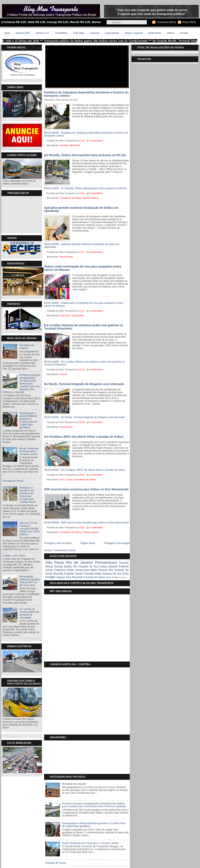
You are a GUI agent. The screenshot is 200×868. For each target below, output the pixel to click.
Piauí (68, 577)
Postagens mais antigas (117, 543)
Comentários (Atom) (65, 550)
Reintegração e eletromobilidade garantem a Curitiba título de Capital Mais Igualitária (28, 420)
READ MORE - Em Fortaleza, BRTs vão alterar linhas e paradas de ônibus (85, 470)
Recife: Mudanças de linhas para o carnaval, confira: (29, 451)
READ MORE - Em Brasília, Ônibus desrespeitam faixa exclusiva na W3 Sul (85, 188)
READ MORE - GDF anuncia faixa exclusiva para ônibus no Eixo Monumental (86, 523)
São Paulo (75, 145)
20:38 (82, 422)
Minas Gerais (66, 257)
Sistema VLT (42, 33)
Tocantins (89, 577)
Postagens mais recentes (58, 543)
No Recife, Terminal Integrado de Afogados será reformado (84, 384)
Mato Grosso (99, 570)
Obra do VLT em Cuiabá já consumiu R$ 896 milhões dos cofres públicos (30, 529)
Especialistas (112, 33)
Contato (184, 33)
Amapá (115, 577)
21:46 (82, 141)
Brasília (58, 574)
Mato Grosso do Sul (108, 574)
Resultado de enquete (27, 347)
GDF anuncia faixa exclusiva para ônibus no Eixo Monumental (86, 489)
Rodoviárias (155, 33)
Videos (170, 33)
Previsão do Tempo (13, 481)
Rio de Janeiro (80, 562)
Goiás (70, 570)
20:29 (82, 475)
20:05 (82, 527)
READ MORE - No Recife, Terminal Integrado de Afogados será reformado (85, 417)
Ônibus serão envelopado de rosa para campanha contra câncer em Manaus (83, 268)
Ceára (70, 480)
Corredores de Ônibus (71, 198)
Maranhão (78, 577)
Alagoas (61, 577)
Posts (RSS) (189, 22)
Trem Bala (79, 33)
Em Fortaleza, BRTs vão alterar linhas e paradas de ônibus (84, 437)
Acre (108, 577)
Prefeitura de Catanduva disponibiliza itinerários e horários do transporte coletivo (86, 94)
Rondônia (100, 577)
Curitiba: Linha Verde (14, 556)
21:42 (82, 193)
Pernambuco (66, 427)
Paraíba (89, 574)
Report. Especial (134, 33)
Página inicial (88, 543)
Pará (126, 574)
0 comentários (96, 141)
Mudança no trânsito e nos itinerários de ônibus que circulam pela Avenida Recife (28, 495)
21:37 (82, 252)
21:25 (82, 370)
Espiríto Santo (74, 574)
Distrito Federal (91, 198)
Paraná (63, 374)
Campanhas (78, 315)
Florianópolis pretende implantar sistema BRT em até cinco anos (30, 581)
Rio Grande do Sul (85, 566)
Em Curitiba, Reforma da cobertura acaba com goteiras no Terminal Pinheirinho (84, 327)
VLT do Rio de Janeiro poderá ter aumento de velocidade (29, 613)
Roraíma (123, 577)
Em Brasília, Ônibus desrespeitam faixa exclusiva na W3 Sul (85, 155)
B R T (63, 480)
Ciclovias (94, 33)
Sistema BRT (23, 33)
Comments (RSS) (166, 22)
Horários (64, 145)
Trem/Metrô (61, 33)
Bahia (68, 566)
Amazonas (65, 315)
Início (7, 33)
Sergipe (50, 577)
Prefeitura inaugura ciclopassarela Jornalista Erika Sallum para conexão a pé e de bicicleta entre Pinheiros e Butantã (21, 384)
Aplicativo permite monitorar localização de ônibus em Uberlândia (81, 209)
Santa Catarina (55, 570)
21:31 (82, 311)
